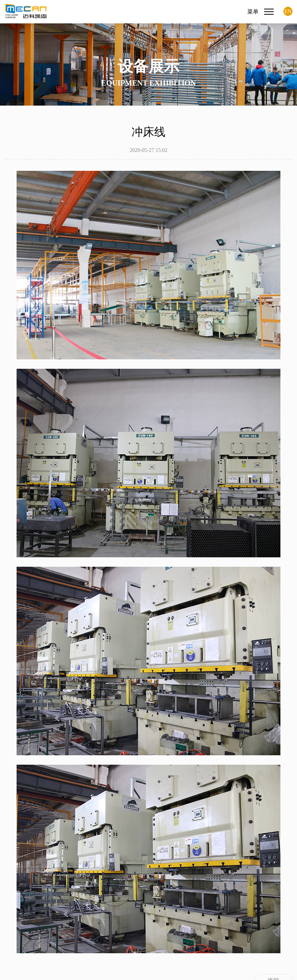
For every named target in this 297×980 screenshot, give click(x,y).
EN (288, 12)
